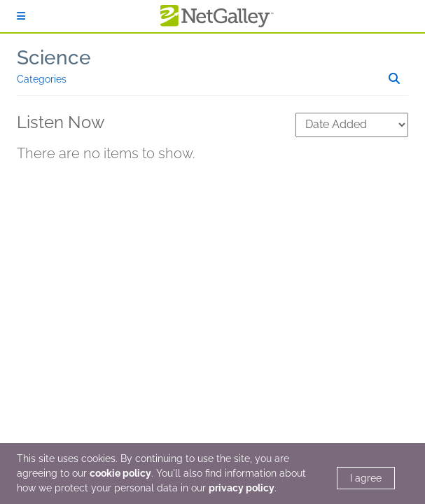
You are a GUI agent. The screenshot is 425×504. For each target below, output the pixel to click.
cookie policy (120, 473)
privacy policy (242, 488)
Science (54, 58)
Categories (42, 79)
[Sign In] (21, 16)
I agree (366, 478)
